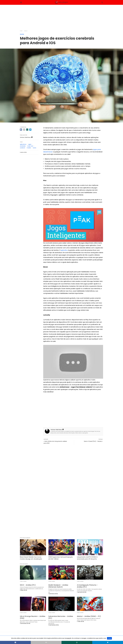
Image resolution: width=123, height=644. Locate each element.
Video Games (23, 581)
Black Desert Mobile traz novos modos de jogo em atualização (31, 558)
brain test (30, 146)
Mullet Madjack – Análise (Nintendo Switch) (58, 586)
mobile (29, 148)
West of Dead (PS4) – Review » (93, 441)
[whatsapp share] (27, 130)
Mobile (26, 31)
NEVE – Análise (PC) (28, 585)
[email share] (24, 130)
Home (21, 31)
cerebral (22, 148)
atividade (23, 146)
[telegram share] (30, 130)
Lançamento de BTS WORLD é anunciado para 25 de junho (87, 558)
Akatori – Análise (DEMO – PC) (89, 616)
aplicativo (64, 250)
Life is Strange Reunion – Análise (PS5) (33, 617)
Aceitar (109, 638)
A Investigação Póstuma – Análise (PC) (87, 586)
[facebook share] (21, 130)
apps (30, 144)
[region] (61, 17)
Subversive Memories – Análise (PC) (61, 617)
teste (35, 148)
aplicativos (23, 144)
